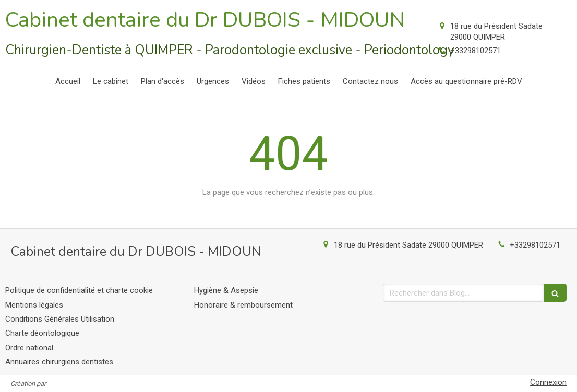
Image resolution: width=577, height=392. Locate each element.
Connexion (548, 382)
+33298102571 (476, 51)
